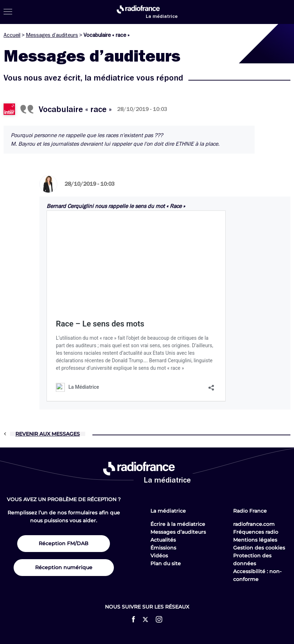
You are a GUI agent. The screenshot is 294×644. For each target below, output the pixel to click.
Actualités (163, 540)
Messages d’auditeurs (52, 35)
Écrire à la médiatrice (178, 524)
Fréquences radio (256, 532)
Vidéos (159, 556)
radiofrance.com (254, 524)
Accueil (12, 35)
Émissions (163, 548)
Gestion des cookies (259, 548)
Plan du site (166, 563)
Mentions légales (255, 540)
